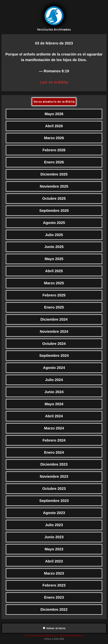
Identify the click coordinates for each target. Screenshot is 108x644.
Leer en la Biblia (54, 82)
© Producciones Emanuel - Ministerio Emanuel (54, 636)
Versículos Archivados (54, 29)
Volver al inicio (54, 628)
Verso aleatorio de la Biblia (54, 102)
